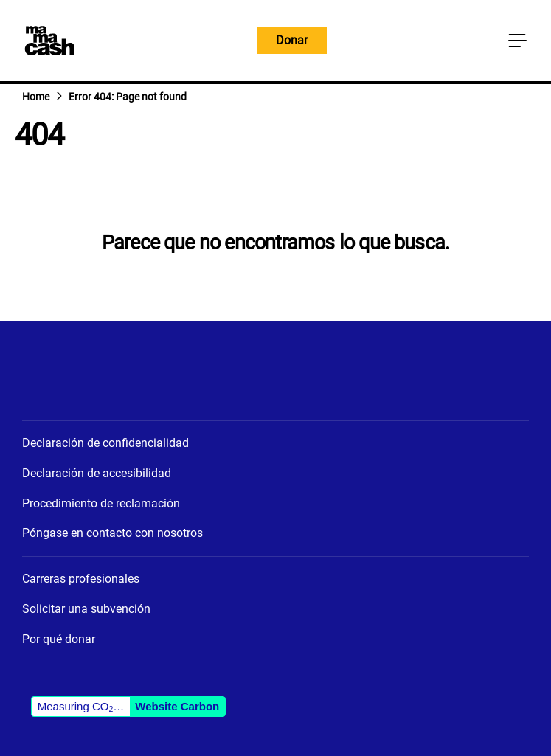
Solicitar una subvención (86, 609)
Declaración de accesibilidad (97, 473)
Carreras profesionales (81, 579)
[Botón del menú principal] (517, 41)
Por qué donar (59, 639)
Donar (292, 40)
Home (36, 97)
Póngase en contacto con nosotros (112, 533)
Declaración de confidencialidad (105, 443)
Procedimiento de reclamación (101, 503)
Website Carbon (177, 706)
